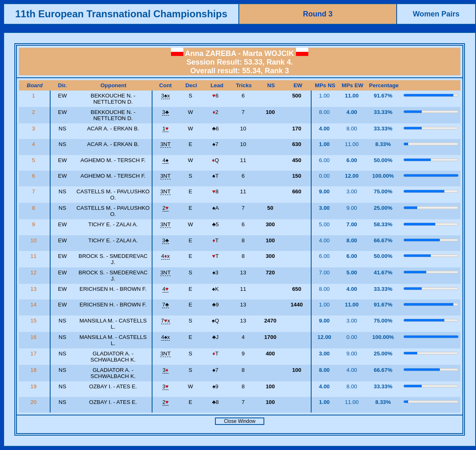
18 (34, 370)
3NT (165, 144)
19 (34, 386)
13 (34, 289)
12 (34, 273)
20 (34, 402)
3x (165, 96)
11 (34, 256)
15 (34, 321)
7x (166, 321)
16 (34, 337)
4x (165, 256)
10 (34, 240)
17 (34, 354)
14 (34, 305)
